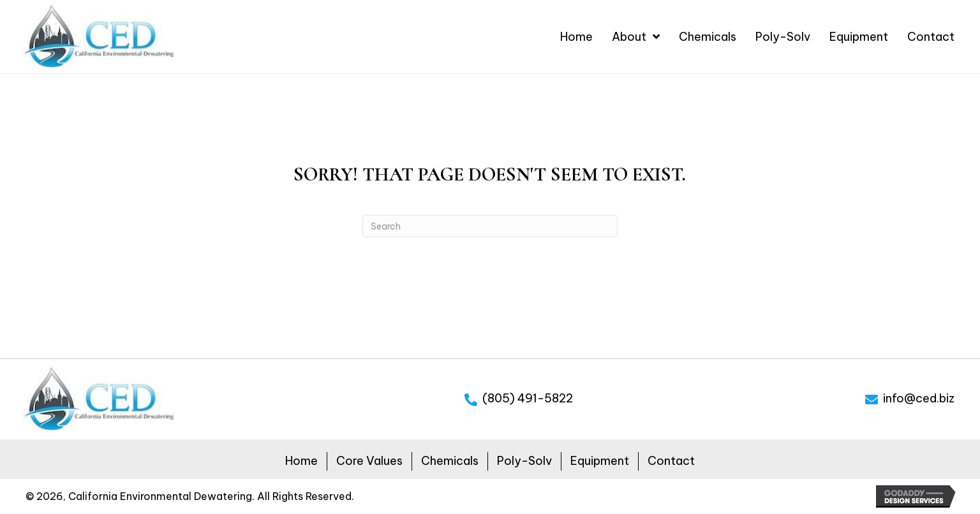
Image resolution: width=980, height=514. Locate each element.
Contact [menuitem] (671, 461)
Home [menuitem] (301, 461)
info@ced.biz (919, 398)
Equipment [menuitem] (600, 461)
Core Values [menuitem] (369, 461)
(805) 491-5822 (528, 398)
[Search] (490, 226)
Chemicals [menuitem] (450, 461)
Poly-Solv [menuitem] (524, 461)
